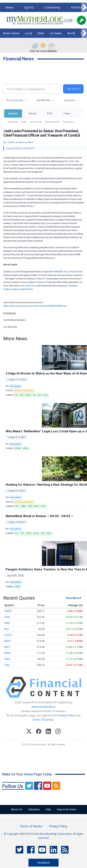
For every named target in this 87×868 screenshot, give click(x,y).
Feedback (43, 863)
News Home (11, 33)
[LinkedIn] (48, 732)
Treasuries (68, 122)
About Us (17, 809)
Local (28, 33)
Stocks (33, 113)
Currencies (36, 122)
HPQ (43, 533)
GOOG (8, 635)
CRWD (23, 506)
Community (52, 7)
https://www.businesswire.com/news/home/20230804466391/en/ (35, 306)
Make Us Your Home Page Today (27, 774)
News (9, 7)
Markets (13, 113)
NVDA (28, 395)
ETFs (50, 113)
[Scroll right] (84, 8)
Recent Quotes (15, 100)
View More (73, 598)
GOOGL (18, 448)
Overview (12, 122)
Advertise (34, 809)
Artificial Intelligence (24, 391)
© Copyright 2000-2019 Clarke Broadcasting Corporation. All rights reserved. (44, 836)
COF (22, 533)
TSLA (46, 395)
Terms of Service (31, 826)
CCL (17, 533)
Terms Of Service (43, 720)
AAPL (7, 617)
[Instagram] (58, 732)
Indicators (70, 100)
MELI (49, 533)
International (52, 122)
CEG (17, 506)
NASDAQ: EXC (61, 272)
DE (16, 395)
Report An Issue (67, 809)
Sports (29, 7)
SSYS (43, 506)
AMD (7, 623)
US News (56, 33)
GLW (30, 506)
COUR (29, 533)
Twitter (6, 289)
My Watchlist (44, 100)
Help (48, 809)
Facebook (72, 286)
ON (34, 395)
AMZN (8, 611)
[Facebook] (39, 732)
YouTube (29, 289)
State (41, 33)
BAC (7, 629)
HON (21, 395)
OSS (39, 395)
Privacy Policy (66, 715)
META (26, 448)
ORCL (8, 659)
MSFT (7, 647)
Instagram (15, 289)
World (71, 33)
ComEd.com (30, 286)
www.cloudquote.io (43, 707)
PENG (18, 587)
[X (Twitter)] (29, 732)
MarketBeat (16, 386)
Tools (66, 113)
